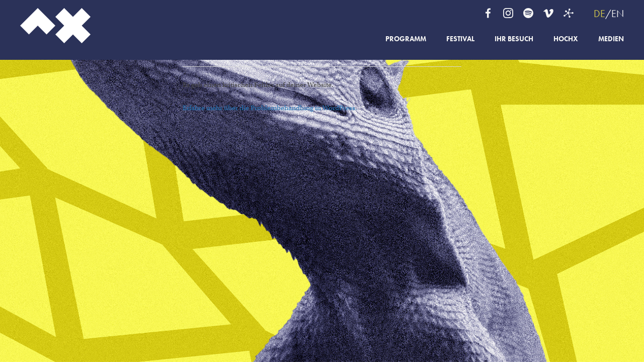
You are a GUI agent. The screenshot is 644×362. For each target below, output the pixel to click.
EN (618, 14)
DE (599, 14)
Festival (460, 39)
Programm (406, 39)
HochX (566, 39)
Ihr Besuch (514, 39)
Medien (611, 39)
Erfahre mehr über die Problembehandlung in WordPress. (270, 108)
